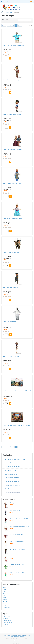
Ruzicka (5, 601)
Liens (29, 635)
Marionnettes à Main (12, 474)
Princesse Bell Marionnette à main (13, 218)
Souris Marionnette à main (10, 322)
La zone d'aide (7, 635)
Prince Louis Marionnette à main (12, 184)
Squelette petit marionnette (17, 541)
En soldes (5, 625)
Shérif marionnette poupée (11, 287)
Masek (5, 587)
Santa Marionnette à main (16, 557)
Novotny (5, 599)
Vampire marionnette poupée (17, 549)
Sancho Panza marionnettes (11, 253)
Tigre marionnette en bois (16, 534)
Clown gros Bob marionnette (17, 503)
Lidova (5, 591)
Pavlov (5, 589)
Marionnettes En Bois (12, 470)
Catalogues (22, 637)
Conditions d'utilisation (22, 635)
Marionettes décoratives (13, 463)
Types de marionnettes (14, 637)
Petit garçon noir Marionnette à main (13, 46)
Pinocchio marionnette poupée (12, 80)
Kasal (4, 597)
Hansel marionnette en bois (17, 573)
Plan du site (6, 619)
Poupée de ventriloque (12, 485)
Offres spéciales (7, 617)
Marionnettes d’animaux (13, 481)
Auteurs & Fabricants (9, 12)
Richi (4, 593)
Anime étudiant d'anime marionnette (19, 519)
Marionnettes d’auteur (12, 478)
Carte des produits (7, 621)
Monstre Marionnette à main (17, 565)
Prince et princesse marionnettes (12, 149)
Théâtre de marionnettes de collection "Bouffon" (17, 391)
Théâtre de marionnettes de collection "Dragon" (17, 425)
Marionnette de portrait (12, 493)
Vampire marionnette (15, 511)
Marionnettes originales (13, 467)
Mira (4, 603)
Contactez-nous (14, 635)
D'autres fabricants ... (8, 608)
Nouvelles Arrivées (7, 623)
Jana (4, 595)
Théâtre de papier (11, 489)
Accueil (2, 12)
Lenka (4, 606)
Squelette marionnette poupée (12, 356)
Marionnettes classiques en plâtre (16, 459)
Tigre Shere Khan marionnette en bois (19, 526)
